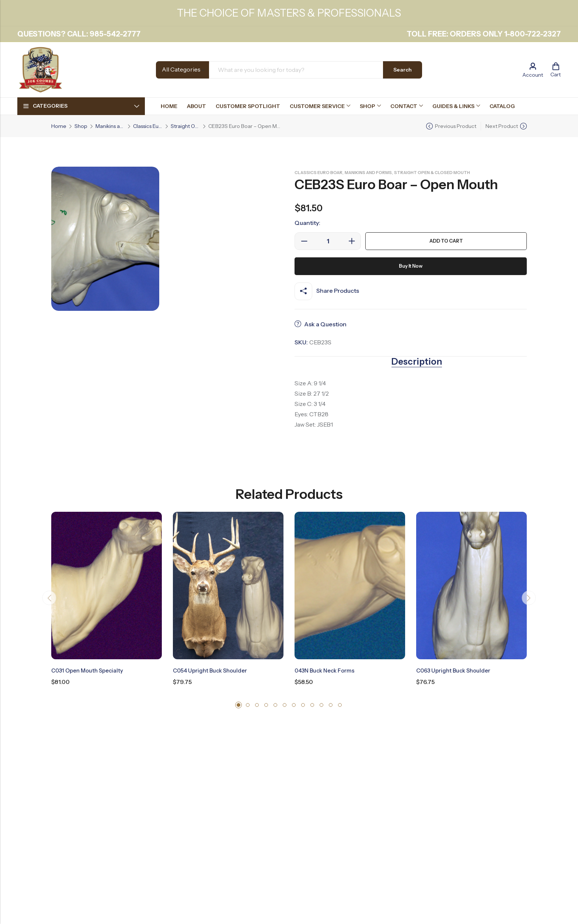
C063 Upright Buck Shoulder (456, 670)
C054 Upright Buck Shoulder (212, 670)
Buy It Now (411, 266)
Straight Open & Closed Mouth (185, 126)
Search (403, 70)
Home (59, 126)
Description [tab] (417, 362)
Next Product (502, 126)
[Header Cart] (556, 70)
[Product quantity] (328, 241)
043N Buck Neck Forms (327, 670)
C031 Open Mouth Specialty (90, 670)
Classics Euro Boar (148, 126)
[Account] (533, 70)
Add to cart (446, 241)
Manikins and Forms (110, 126)
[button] (238, 705)
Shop (81, 126)
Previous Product (456, 126)
